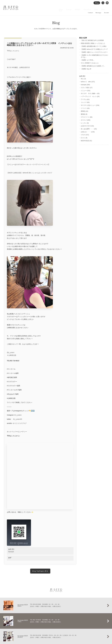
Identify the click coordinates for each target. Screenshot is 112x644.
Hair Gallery (88, 9)
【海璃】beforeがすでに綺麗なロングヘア (94, 49)
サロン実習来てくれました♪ (90, 63)
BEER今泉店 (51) (86, 141)
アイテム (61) (85, 99)
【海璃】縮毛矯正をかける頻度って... (93, 66)
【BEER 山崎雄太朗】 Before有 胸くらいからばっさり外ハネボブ (29, 173)
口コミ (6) (84, 138)
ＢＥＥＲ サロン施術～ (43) (90, 93)
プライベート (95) (87, 117)
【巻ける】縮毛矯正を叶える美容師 (92, 40)
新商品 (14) (85, 111)
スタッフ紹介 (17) (87, 88)
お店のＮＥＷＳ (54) (87, 126)
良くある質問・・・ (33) (89, 129)
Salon (102, 9)
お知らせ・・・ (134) (88, 132)
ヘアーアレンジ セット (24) (90, 96)
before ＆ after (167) (88, 82)
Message (98, 13)
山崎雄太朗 (23, 67)
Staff (107, 9)
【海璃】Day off (86, 69)
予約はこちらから (13, 51)
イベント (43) (85, 108)
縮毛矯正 (80, 9)
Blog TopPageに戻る (40, 571)
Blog (97, 3)
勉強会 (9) (84, 114)
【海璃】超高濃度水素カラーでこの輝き (94, 46)
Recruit (106, 13)
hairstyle (11, 552)
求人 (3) (83, 79)
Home (65, 9)
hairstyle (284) (85, 85)
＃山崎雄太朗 (11, 355)
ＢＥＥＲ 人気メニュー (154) (90, 105)
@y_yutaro (11, 352)
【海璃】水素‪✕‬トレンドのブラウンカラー (94, 52)
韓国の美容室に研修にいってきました (93, 43)
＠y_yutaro (18, 415)
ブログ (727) (85, 135)
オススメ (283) (86, 120)
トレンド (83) (85, 102)
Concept (72, 9)
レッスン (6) (85, 123)
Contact (90, 13)
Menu (96, 9)
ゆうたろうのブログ (20, 423)
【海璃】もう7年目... (88, 60)
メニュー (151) (86, 91)
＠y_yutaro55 (17, 419)
